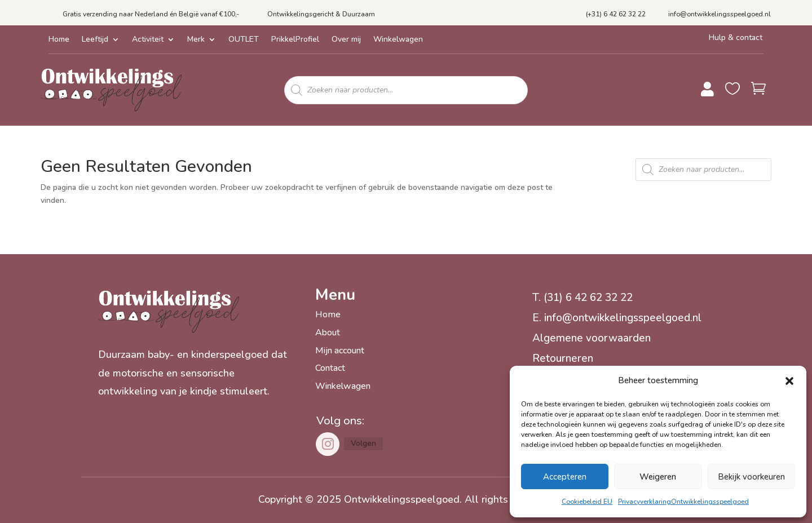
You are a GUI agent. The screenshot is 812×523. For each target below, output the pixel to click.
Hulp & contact (736, 37)
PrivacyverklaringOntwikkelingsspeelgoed (683, 502)
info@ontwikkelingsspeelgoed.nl (720, 14)
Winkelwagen (398, 40)
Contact (330, 368)
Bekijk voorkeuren (751, 477)
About (328, 333)
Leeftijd (95, 40)
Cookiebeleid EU (587, 502)
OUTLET (244, 40)
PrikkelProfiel (295, 40)
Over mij (346, 40)
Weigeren (658, 477)
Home (59, 40)
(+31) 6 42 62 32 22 (616, 14)
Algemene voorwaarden (592, 338)
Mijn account (340, 351)
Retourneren (563, 358)
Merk (196, 40)
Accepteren (565, 477)
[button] (789, 381)
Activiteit (148, 40)
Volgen (363, 443)
